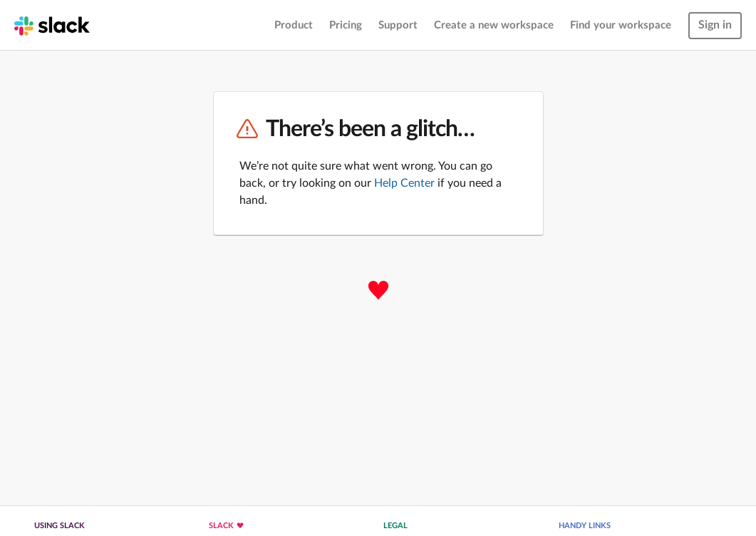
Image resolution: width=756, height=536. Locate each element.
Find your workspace (621, 25)
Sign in (715, 25)
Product (294, 25)
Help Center (404, 183)
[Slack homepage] (52, 25)
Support (398, 25)
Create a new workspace (494, 25)
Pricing (346, 25)
